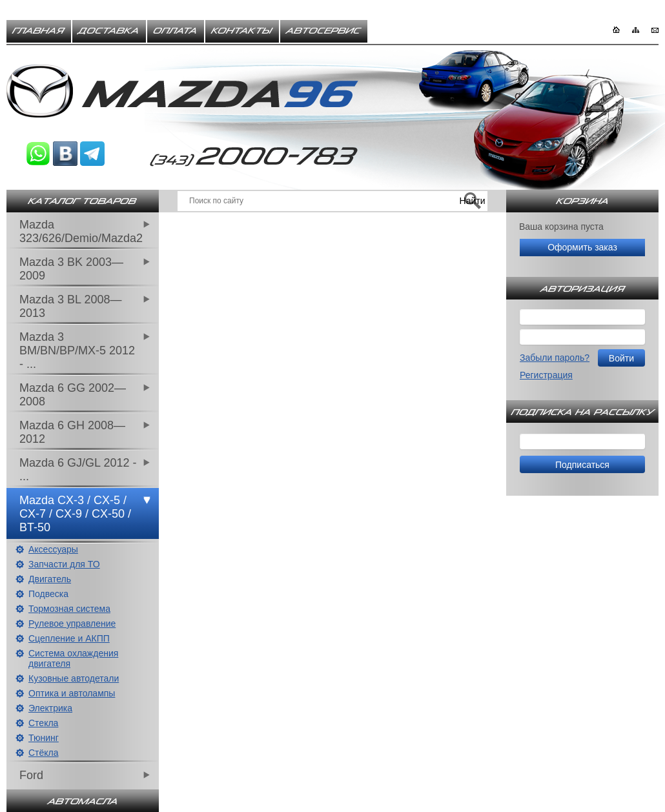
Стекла (43, 723)
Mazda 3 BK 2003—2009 (71, 269)
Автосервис (324, 31)
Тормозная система (69, 609)
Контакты (242, 31)
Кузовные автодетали (74, 678)
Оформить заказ (582, 247)
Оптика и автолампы (72, 693)
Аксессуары (53, 549)
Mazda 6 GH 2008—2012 (72, 432)
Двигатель (50, 579)
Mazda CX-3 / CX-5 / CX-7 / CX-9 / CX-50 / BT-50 (75, 514)
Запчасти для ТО (64, 564)
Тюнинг (44, 738)
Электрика (50, 708)
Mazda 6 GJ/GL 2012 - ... (78, 470)
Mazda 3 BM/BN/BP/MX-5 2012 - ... (77, 350)
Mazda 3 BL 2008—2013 (70, 306)
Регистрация (546, 375)
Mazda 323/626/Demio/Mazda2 (81, 231)
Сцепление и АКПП (69, 638)
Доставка (109, 31)
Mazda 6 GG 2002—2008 (73, 395)
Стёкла (44, 753)
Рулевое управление (72, 624)
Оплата (176, 31)
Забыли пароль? (555, 358)
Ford (31, 775)
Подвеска (48, 594)
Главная (39, 31)
